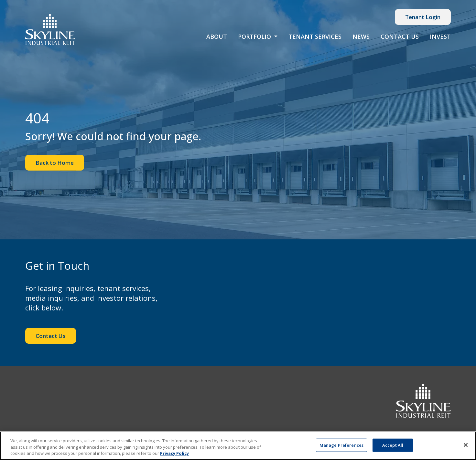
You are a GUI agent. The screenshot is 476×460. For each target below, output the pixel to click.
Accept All (393, 445)
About (217, 37)
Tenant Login (423, 17)
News (361, 37)
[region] (238, 446)
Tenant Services (315, 37)
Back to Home (55, 163)
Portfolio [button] (255, 37)
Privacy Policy (174, 453)
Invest (440, 37)
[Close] (466, 445)
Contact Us (400, 37)
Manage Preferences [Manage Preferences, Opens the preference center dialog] (341, 445)
